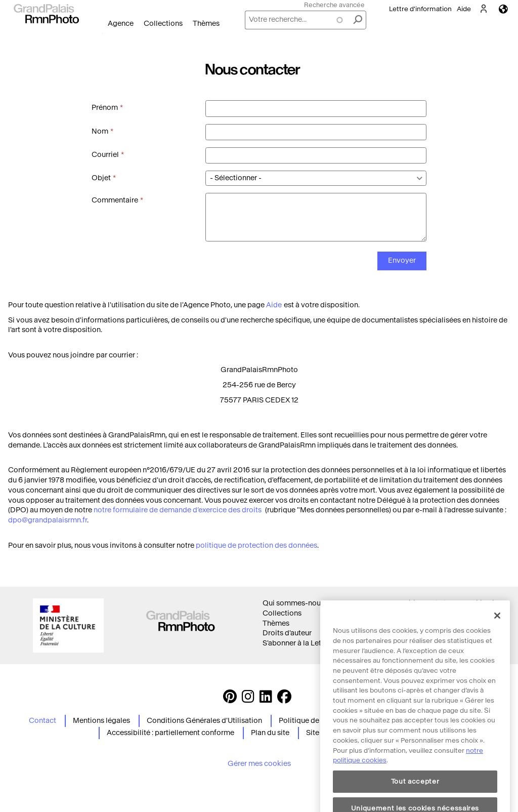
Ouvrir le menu (102, 33)
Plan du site (270, 733)
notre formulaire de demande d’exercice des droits (178, 510)
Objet (101, 178)
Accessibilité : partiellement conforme (170, 733)
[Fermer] (497, 633)
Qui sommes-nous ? (296, 603)
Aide (464, 9)
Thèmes (206, 24)
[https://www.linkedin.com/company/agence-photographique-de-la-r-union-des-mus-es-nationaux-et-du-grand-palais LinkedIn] (266, 699)
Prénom (105, 108)
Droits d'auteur (287, 633)
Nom (100, 131)
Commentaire (115, 200)
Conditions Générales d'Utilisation (204, 721)
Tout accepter (415, 799)
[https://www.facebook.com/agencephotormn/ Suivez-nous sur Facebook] (284, 699)
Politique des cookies (426, 613)
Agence (121, 24)
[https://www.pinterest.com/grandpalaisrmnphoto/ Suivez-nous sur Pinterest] (230, 699)
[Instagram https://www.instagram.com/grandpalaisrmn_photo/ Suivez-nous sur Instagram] (248, 699)
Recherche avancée (334, 5)
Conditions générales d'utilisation (446, 603)
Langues (503, 9)
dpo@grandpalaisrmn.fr (48, 520)
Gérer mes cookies (259, 764)
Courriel (105, 155)
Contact (42, 721)
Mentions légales (101, 721)
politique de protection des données (256, 545)
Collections (163, 24)
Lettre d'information (420, 9)
